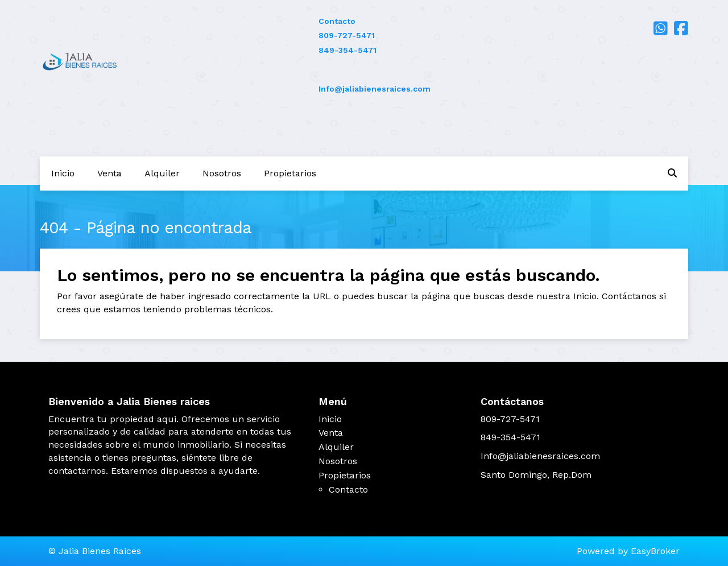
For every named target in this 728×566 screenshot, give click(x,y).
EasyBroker (655, 551)
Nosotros (222, 173)
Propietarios (290, 173)
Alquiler (162, 173)
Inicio (63, 173)
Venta (109, 173)
